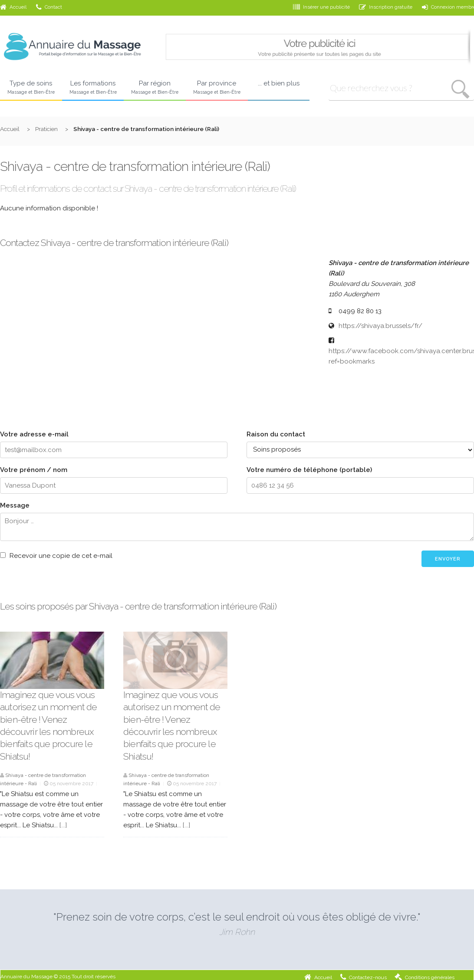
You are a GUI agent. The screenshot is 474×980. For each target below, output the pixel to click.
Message (15, 505)
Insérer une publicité (321, 7)
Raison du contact (276, 434)
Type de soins (31, 88)
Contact (49, 7)
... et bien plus (279, 83)
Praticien (46, 129)
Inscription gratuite (386, 7)
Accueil (13, 7)
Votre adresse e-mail (34, 434)
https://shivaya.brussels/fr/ (380, 326)
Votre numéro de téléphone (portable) (309, 470)
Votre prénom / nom (34, 470)
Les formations (93, 88)
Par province (217, 88)
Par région (155, 88)
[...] (63, 825)
